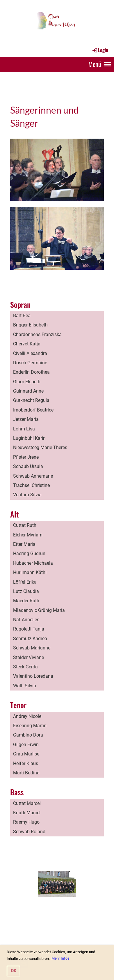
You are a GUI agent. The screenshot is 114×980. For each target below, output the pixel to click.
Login (100, 50)
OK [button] (14, 971)
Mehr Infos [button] (60, 958)
